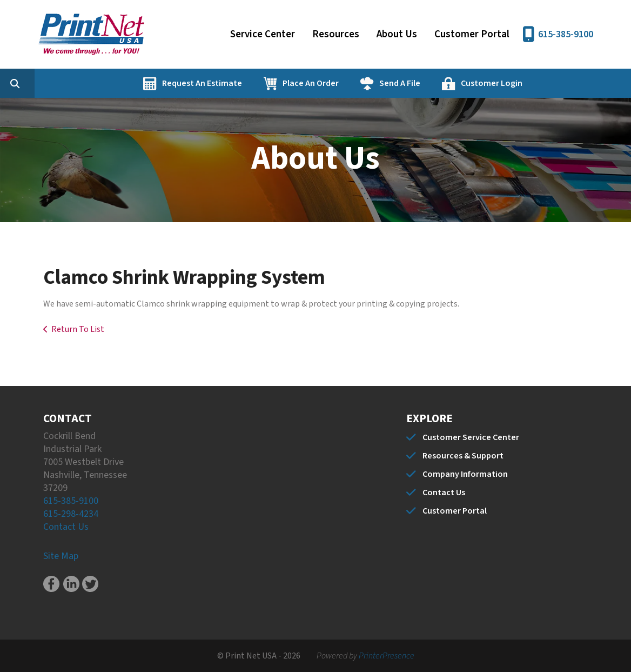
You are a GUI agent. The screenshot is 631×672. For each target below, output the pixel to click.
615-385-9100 (566, 34)
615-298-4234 (71, 514)
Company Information (465, 474)
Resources (336, 34)
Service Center (263, 34)
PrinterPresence (387, 656)
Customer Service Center (471, 437)
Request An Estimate (253, 83)
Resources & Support (463, 456)
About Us (397, 34)
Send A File (451, 83)
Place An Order (362, 83)
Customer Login (543, 83)
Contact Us (66, 527)
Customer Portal (472, 34)
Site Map (61, 556)
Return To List (78, 329)
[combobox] (83, 83)
